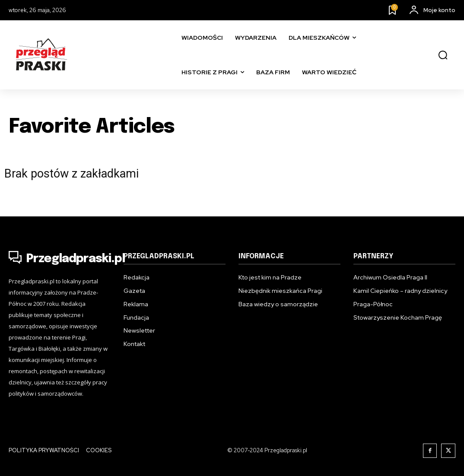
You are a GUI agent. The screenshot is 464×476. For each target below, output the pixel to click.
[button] (443, 55)
